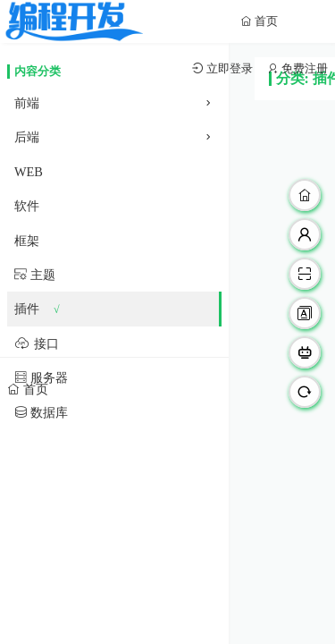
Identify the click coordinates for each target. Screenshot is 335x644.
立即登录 (228, 68)
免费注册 (303, 68)
